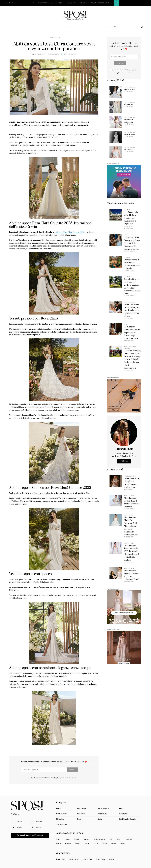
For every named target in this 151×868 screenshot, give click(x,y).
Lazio (111, 839)
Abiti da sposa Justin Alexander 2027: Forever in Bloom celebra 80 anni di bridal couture (132, 553)
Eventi (97, 27)
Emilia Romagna (99, 839)
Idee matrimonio (61, 814)
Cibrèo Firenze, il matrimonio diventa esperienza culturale (132, 264)
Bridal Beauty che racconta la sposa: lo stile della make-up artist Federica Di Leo (132, 310)
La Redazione (60, 859)
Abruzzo (67, 839)
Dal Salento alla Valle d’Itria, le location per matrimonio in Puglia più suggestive (131, 220)
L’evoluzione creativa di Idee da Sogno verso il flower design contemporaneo (132, 333)
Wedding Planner (85, 27)
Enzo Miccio (129, 135)
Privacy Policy (87, 859)
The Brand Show (129, 87)
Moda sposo (60, 819)
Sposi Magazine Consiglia (100, 3)
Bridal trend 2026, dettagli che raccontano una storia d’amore (132, 483)
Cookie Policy (101, 859)
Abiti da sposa (55, 38)
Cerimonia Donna (44, 3)
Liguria (119, 839)
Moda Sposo (59, 3)
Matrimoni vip (84, 3)
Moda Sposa (47, 27)
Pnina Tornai (129, 90)
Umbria (114, 843)
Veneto (122, 843)
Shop (116, 3)
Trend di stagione (130, 476)
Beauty (57, 27)
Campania (87, 839)
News (34, 3)
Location (127, 210)
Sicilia (58, 839)
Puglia (77, 843)
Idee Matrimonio (69, 27)
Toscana (104, 843)
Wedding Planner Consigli (130, 348)
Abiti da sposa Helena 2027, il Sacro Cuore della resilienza (132, 502)
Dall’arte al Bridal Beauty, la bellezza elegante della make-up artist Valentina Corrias (132, 243)
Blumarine (129, 150)
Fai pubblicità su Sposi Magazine (30, 835)
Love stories (107, 27)
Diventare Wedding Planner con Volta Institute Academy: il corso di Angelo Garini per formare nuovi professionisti (132, 359)
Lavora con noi (74, 859)
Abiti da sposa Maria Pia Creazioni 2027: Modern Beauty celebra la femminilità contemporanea (131, 526)
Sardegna (86, 843)
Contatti (112, 859)
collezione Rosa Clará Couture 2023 (69, 232)
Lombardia (129, 839)
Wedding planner (62, 824)
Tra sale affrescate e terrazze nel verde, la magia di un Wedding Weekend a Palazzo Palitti (132, 287)
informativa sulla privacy (53, 778)
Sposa (37, 27)
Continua (124, 461)
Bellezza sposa (129, 235)
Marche (59, 843)
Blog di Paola (72, 3)
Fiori (126, 324)
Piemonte (68, 843)
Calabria (77, 839)
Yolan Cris (128, 105)
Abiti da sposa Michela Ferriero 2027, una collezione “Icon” (131, 575)
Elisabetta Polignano (128, 121)
